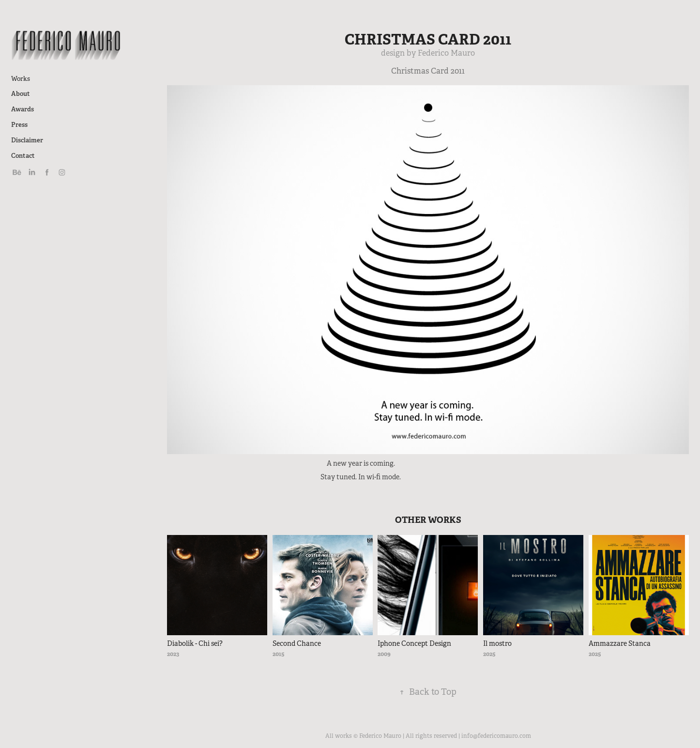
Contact (23, 156)
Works (21, 79)
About (21, 94)
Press (19, 125)
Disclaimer (27, 140)
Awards (23, 109)
